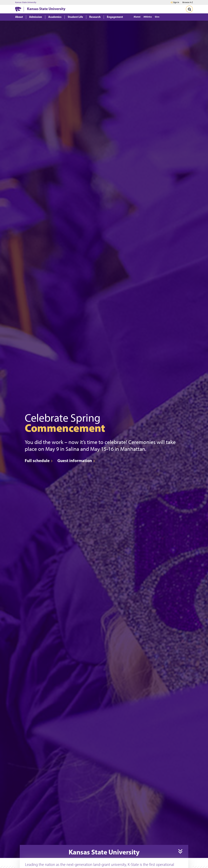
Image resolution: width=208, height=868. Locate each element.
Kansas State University (26, 2)
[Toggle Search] (189, 9)
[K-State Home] (18, 9)
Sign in (176, 2)
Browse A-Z (188, 2)
